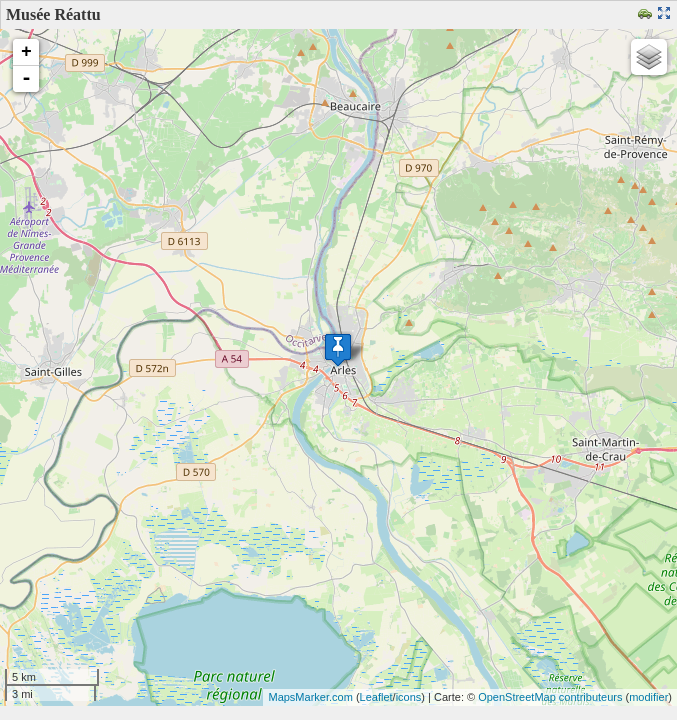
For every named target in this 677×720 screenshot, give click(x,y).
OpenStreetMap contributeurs (550, 697)
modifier (648, 697)
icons (409, 697)
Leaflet (376, 697)
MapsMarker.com (310, 697)
